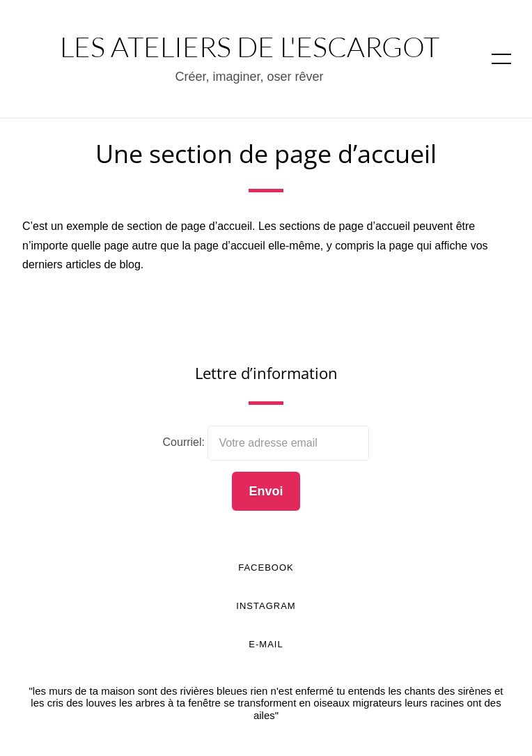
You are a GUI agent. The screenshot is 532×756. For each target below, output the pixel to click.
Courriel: (186, 442)
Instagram (266, 606)
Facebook (266, 568)
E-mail (266, 644)
